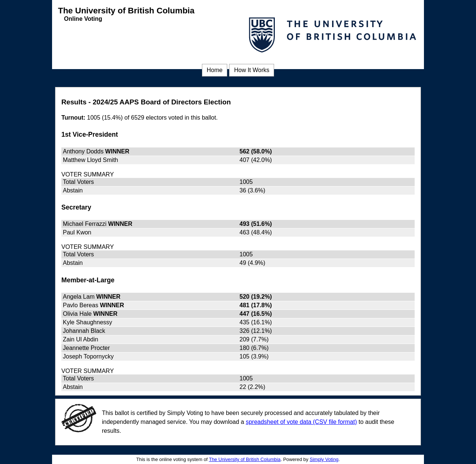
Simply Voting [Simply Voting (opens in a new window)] (324, 459)
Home (215, 70)
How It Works (252, 70)
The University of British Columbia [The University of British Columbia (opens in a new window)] (245, 459)
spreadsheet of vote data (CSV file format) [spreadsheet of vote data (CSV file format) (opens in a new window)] (301, 422)
